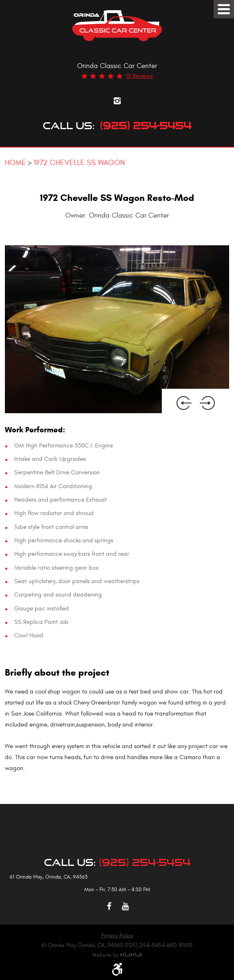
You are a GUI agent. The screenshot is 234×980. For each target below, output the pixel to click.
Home (15, 163)
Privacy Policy (117, 936)
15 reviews (139, 76)
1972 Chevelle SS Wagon (79, 163)
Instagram (117, 101)
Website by (117, 955)
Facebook (109, 906)
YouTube (125, 906)
